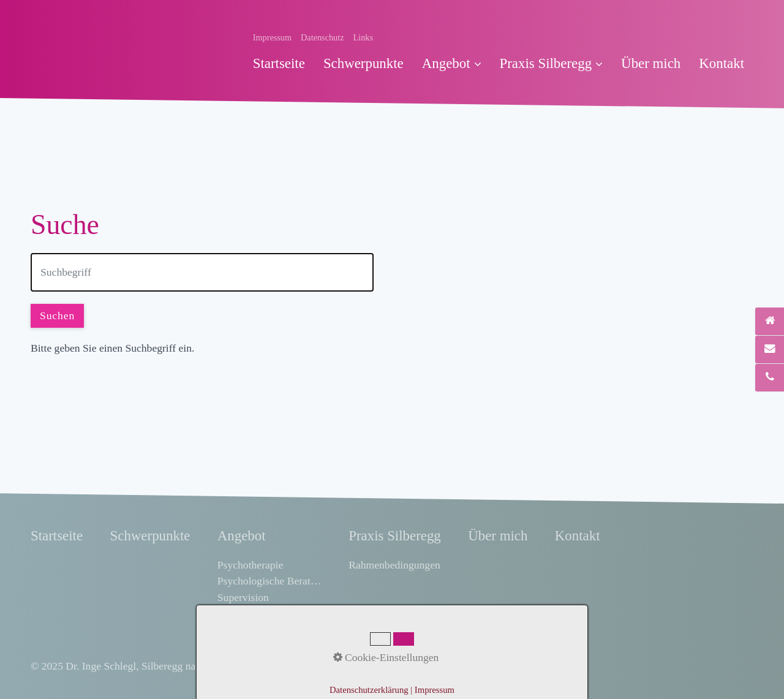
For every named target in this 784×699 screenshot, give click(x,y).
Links (363, 37)
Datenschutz (322, 37)
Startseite (279, 63)
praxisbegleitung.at (377, 666)
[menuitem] (284, 63)
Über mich (651, 63)
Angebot (452, 63)
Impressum (272, 37)
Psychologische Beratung (269, 581)
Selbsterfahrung (251, 613)
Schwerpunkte (364, 63)
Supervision (243, 597)
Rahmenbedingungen (394, 565)
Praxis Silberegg (552, 63)
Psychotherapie (251, 565)
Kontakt (722, 63)
